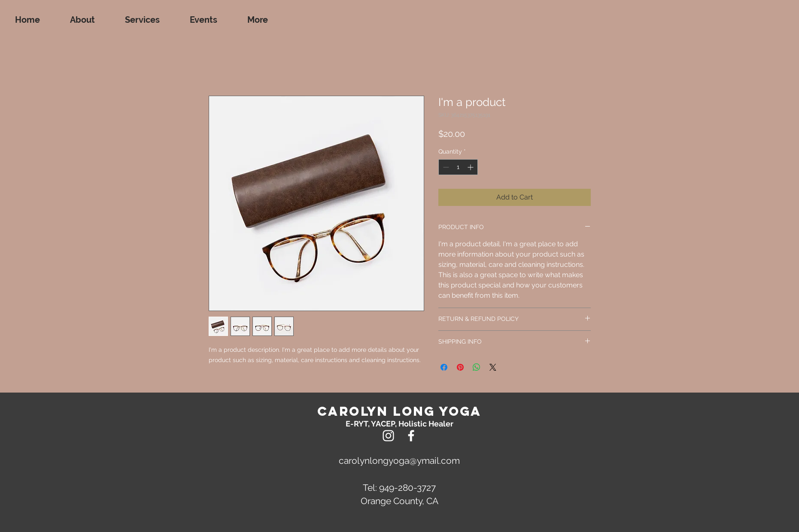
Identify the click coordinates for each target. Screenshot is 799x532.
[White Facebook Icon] (411, 436)
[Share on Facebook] (444, 367)
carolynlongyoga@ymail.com (399, 461)
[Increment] (471, 167)
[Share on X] (493, 367)
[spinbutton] (458, 167)
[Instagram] (388, 436)
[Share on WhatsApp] (477, 367)
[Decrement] (445, 167)
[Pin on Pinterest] (460, 367)
